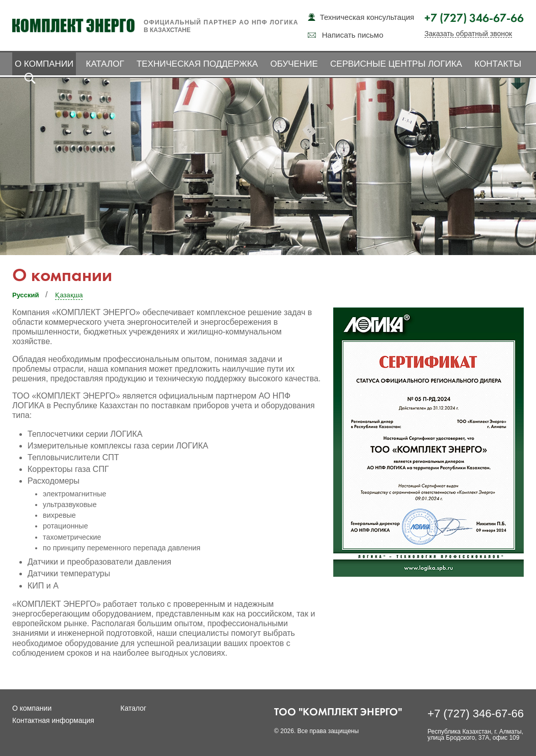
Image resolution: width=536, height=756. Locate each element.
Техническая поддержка (197, 64)
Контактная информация (53, 720)
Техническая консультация (367, 17)
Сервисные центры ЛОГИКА (396, 64)
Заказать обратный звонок (468, 34)
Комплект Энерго (73, 25)
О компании (44, 64)
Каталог (105, 64)
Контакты (498, 64)
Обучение (294, 64)
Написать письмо (353, 35)
